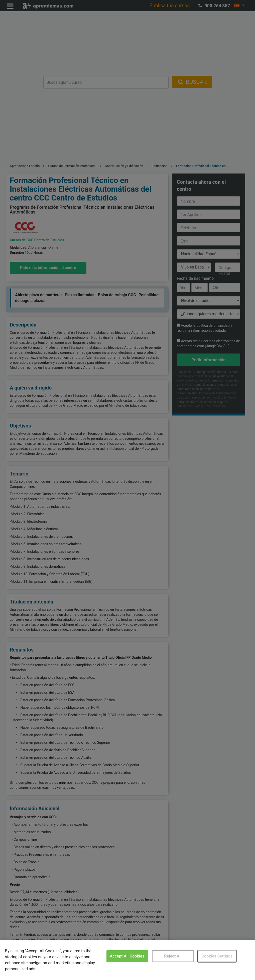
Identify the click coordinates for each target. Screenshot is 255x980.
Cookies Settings (217, 956)
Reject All (173, 956)
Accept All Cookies (127, 956)
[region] (127, 960)
